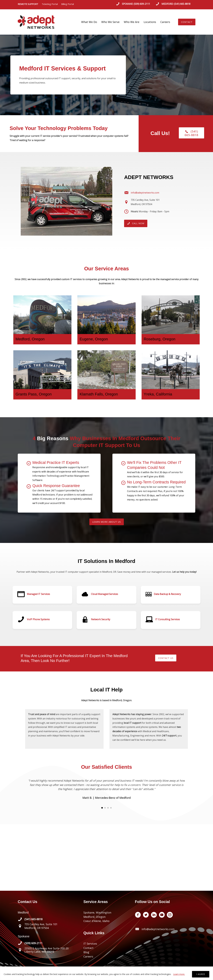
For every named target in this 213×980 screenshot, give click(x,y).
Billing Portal (68, 4)
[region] (106, 973)
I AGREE (201, 974)
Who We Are (132, 22)
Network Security (101, 619)
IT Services (90, 944)
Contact (88, 948)
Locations (150, 22)
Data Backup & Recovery (167, 594)
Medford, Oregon (94, 917)
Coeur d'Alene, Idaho (96, 921)
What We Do (89, 22)
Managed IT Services (38, 594)
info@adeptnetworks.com (158, 929)
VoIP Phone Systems (38, 619)
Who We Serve (110, 22)
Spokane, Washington (97, 912)
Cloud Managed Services (105, 594)
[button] (187, 22)
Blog (86, 952)
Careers (165, 22)
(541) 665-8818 (182, 4)
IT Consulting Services (168, 619)
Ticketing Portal (50, 4)
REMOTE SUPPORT (30, 4)
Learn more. (179, 974)
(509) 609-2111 (142, 4)
